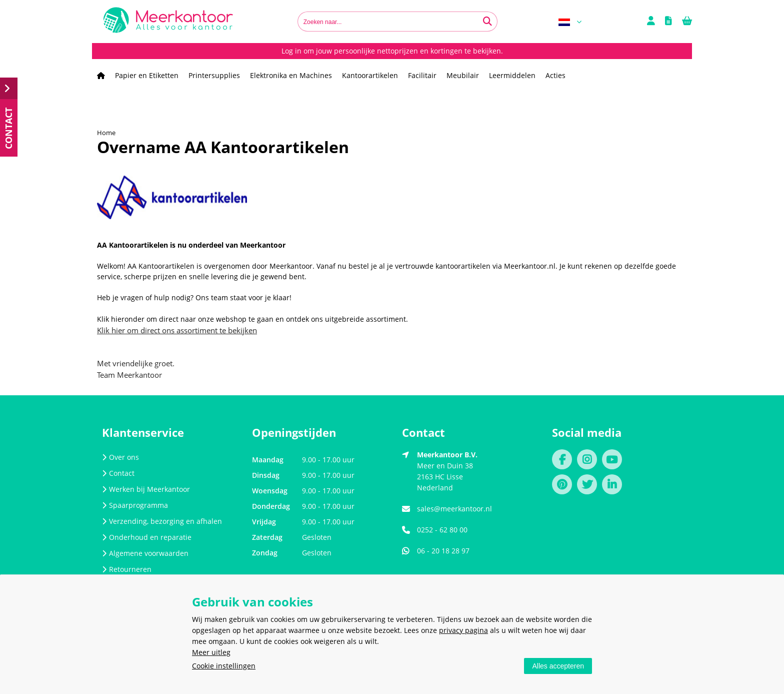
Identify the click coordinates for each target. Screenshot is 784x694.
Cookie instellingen (224, 666)
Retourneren (127, 569)
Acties (555, 75)
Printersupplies (214, 75)
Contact (118, 473)
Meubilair (463, 75)
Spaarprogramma (135, 505)
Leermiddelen (512, 75)
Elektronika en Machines (291, 75)
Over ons (120, 457)
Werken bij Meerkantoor (146, 489)
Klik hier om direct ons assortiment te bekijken (177, 330)
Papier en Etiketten (147, 75)
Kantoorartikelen (370, 75)
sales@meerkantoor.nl (454, 509)
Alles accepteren (558, 666)
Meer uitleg (211, 652)
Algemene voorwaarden (145, 553)
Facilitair (422, 75)
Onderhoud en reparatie (147, 537)
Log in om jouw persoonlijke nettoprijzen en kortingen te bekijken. (392, 51)
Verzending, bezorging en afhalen (162, 521)
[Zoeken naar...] (487, 22)
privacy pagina (463, 630)
